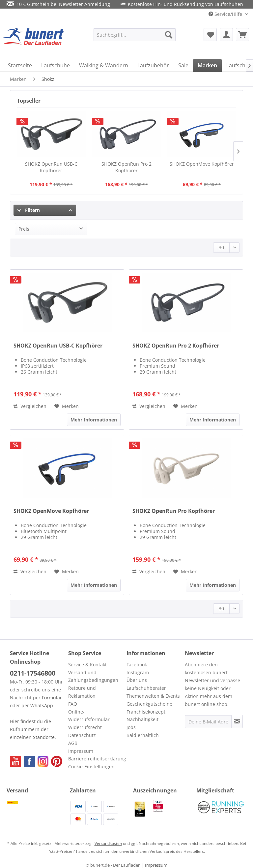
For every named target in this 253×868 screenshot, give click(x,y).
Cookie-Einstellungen (91, 767)
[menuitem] (135, 35)
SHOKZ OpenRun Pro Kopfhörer (174, 511)
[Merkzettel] (210, 35)
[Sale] (183, 65)
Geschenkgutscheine (149, 704)
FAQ (73, 704)
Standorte (44, 737)
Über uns (137, 680)
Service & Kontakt (87, 665)
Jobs (131, 727)
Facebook (137, 665)
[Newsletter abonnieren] (237, 721)
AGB (73, 743)
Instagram (138, 672)
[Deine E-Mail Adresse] (208, 721)
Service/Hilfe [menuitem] (226, 14)
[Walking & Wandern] (104, 65)
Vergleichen (30, 406)
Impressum (81, 751)
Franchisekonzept (146, 712)
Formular (52, 698)
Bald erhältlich (143, 735)
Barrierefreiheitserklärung (96, 759)
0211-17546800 (33, 673)
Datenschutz (82, 735)
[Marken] (207, 65)
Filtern (29, 210)
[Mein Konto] (226, 35)
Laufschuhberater (146, 688)
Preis (24, 229)
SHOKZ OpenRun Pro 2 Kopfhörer (126, 167)
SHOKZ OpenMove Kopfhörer (202, 164)
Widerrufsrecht (85, 727)
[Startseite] (20, 65)
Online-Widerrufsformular (89, 716)
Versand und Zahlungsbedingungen (93, 676)
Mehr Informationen (94, 420)
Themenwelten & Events (153, 696)
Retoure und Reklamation (82, 692)
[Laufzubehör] (153, 65)
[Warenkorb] (242, 35)
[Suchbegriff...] (135, 35)
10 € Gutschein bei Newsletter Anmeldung (58, 4)
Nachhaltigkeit (142, 719)
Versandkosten (108, 843)
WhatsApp (42, 705)
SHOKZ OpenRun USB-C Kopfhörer (51, 167)
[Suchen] (169, 35)
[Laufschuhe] (56, 65)
